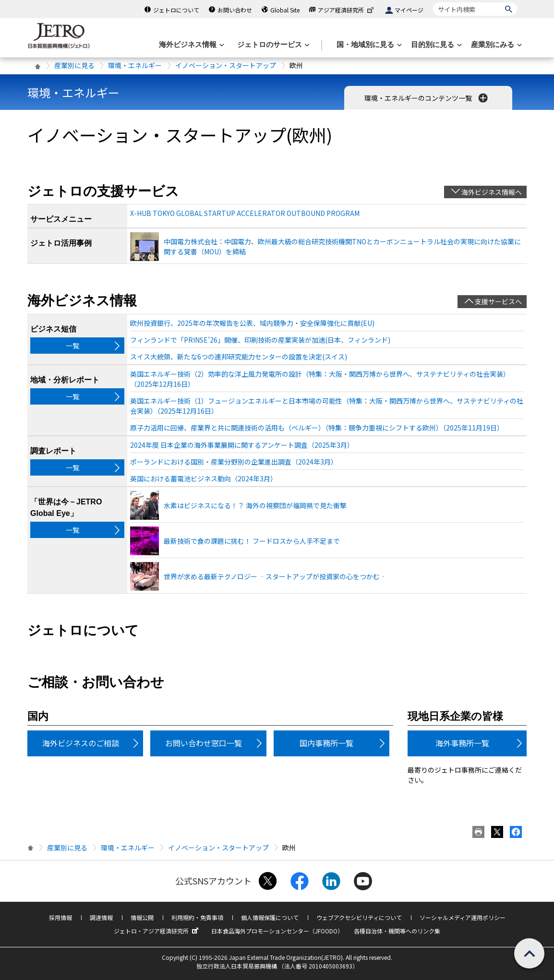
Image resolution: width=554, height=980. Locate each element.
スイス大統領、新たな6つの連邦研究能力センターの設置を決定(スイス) (239, 357)
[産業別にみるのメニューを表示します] (495, 45)
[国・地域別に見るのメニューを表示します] (368, 45)
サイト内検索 (433, 2)
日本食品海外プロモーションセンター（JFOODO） (277, 931)
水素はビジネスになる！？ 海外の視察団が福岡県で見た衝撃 (255, 505)
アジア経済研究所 (347, 10)
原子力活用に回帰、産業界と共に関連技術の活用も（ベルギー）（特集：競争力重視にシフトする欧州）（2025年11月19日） (317, 428)
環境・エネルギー (135, 65)
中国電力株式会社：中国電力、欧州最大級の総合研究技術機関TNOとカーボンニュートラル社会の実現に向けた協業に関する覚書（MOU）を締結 (342, 246)
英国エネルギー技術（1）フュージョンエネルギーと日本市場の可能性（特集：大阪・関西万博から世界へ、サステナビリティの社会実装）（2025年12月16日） (327, 406)
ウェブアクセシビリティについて (359, 917)
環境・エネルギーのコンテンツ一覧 (427, 98)
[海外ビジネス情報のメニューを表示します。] (191, 45)
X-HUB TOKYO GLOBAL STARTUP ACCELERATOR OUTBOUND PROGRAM (245, 213)
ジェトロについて (176, 10)
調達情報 (101, 917)
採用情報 (60, 917)
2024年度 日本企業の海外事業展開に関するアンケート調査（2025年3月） (242, 445)
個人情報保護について (270, 917)
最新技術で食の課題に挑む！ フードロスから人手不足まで (252, 541)
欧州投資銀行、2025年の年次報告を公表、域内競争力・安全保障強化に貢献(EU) (252, 323)
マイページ (409, 10)
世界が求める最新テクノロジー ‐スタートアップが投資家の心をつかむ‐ (275, 576)
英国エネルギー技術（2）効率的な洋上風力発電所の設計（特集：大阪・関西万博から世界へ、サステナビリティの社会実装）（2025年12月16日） (320, 379)
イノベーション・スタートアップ (226, 65)
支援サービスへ (498, 301)
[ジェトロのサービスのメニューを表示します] (272, 45)
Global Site (285, 10)
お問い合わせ (235, 10)
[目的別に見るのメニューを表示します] (435, 45)
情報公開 (142, 917)
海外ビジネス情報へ (492, 192)
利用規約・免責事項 (197, 917)
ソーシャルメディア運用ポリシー (463, 917)
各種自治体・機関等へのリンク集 (397, 931)
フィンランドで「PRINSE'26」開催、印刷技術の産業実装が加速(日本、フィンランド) (260, 340)
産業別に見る (74, 65)
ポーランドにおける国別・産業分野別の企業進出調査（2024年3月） (234, 462)
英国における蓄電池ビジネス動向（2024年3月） (204, 478)
